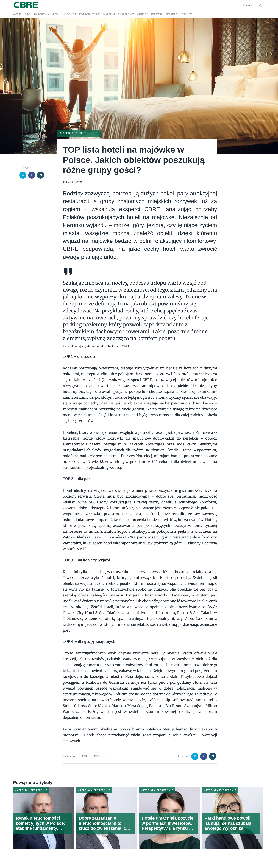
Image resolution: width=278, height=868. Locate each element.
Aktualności (22, 14)
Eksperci (172, 14)
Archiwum (189, 14)
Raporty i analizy (46, 14)
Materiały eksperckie (118, 14)
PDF (84, 756)
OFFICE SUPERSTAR (150, 14)
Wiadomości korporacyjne (81, 14)
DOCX (98, 756)
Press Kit (249, 5)
